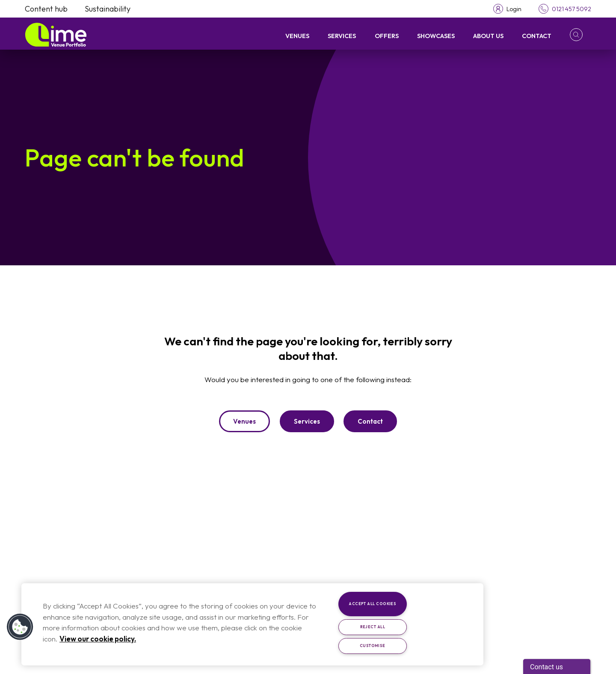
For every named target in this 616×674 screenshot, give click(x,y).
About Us (488, 36)
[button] (580, 35)
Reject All (373, 627)
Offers (387, 36)
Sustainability (108, 9)
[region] (252, 624)
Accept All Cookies (372, 604)
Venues (297, 36)
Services (342, 36)
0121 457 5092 (572, 9)
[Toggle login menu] (507, 9)
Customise (373, 646)
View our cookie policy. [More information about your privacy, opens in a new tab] (98, 639)
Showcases (436, 36)
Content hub (46, 9)
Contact (537, 36)
